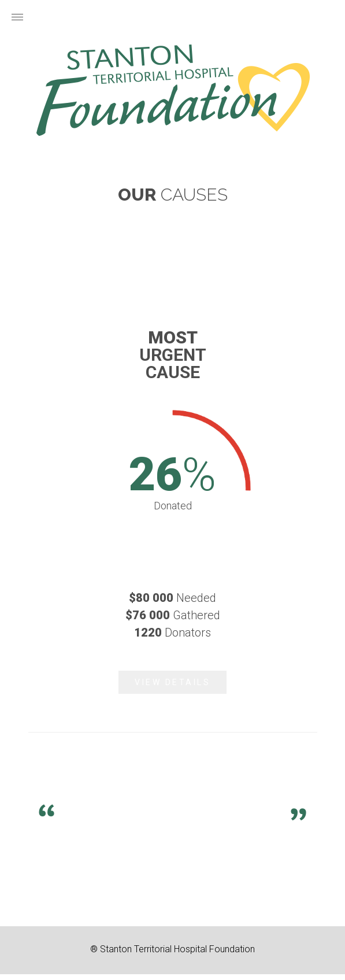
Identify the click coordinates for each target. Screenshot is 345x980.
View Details (172, 682)
